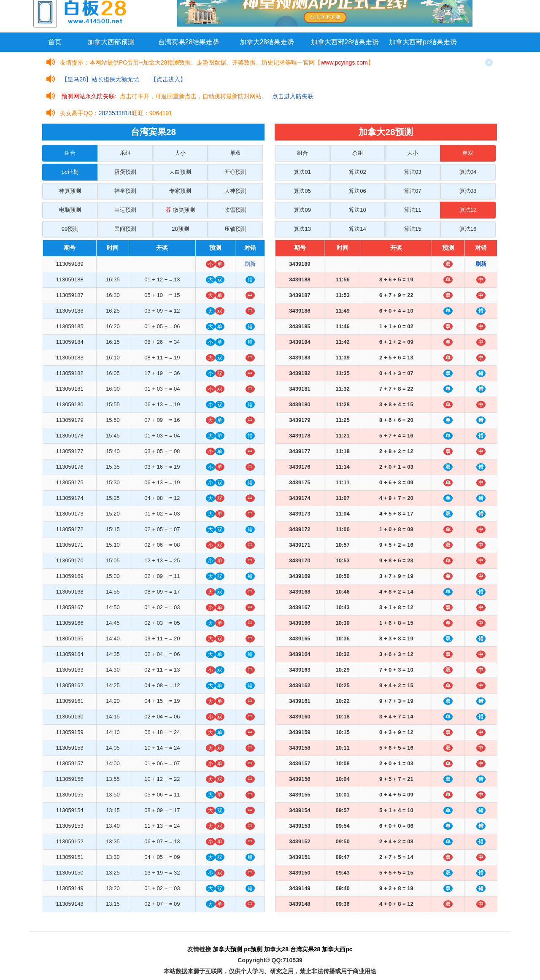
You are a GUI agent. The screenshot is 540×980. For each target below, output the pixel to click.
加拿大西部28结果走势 (345, 42)
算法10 (357, 210)
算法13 (302, 229)
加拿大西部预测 (111, 42)
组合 (70, 153)
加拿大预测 (227, 949)
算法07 (413, 191)
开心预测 (235, 172)
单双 (235, 153)
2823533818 (115, 113)
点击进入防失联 (293, 96)
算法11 (413, 210)
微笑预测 (180, 210)
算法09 (302, 210)
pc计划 (70, 172)
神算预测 (70, 191)
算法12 (468, 210)
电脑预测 (70, 210)
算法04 (468, 172)
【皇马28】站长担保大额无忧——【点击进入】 (124, 79)
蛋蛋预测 (125, 172)
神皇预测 (125, 191)
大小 (180, 153)
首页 (55, 42)
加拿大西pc (337, 949)
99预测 (70, 229)
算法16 (468, 229)
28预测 (180, 229)
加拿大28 (276, 949)
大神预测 (235, 191)
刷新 (250, 264)
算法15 (413, 229)
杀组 (125, 153)
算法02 (357, 172)
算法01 (302, 172)
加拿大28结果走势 (267, 42)
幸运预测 (125, 210)
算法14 (357, 229)
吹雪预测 (235, 210)
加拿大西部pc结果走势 (423, 42)
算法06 (357, 191)
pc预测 (253, 949)
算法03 (413, 172)
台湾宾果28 (305, 949)
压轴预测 (235, 229)
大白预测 (180, 172)
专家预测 (180, 191)
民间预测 (125, 229)
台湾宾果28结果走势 (189, 42)
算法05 (302, 191)
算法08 (468, 191)
